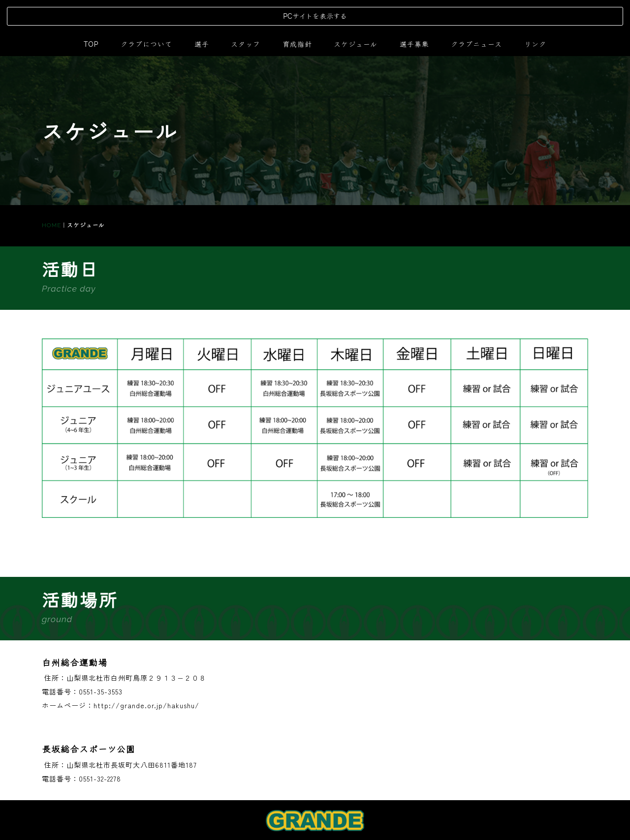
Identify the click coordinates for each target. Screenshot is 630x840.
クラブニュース (476, 12)
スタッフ (246, 12)
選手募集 (414, 12)
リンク (535, 12)
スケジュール (356, 12)
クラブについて (146, 12)
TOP (91, 12)
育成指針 (297, 12)
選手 (202, 12)
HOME (51, 193)
